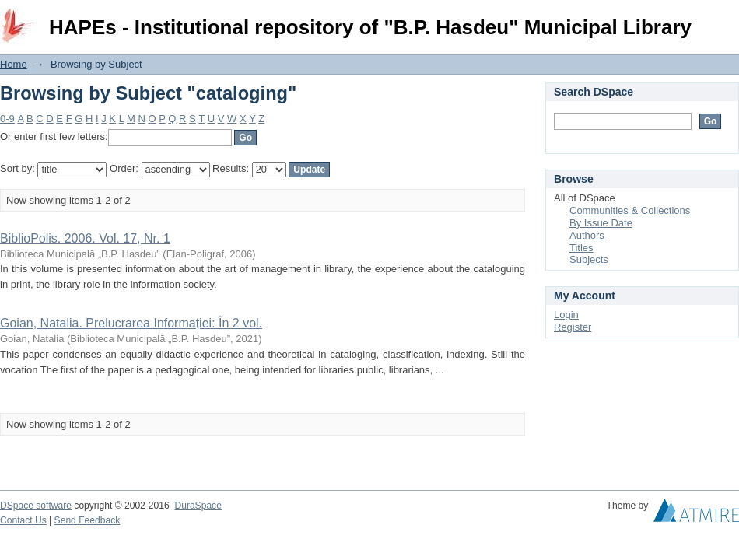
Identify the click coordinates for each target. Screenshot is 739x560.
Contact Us (23, 520)
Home (14, 64)
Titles (581, 248)
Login (727, 19)
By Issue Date (601, 223)
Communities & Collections (630, 210)
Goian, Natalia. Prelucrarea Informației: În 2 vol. (131, 323)
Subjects (589, 259)
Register (573, 327)
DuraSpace (198, 506)
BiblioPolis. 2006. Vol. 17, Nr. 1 (85, 238)
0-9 (7, 119)
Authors (587, 235)
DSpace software (36, 506)
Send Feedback (88, 520)
